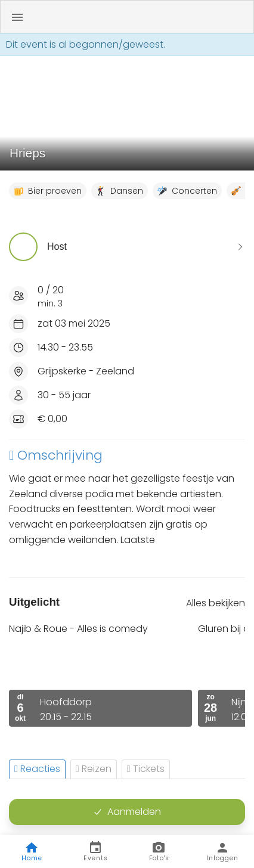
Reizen (94, 769)
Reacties (37, 769)
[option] (100, 675)
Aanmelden (127, 812)
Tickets (146, 769)
